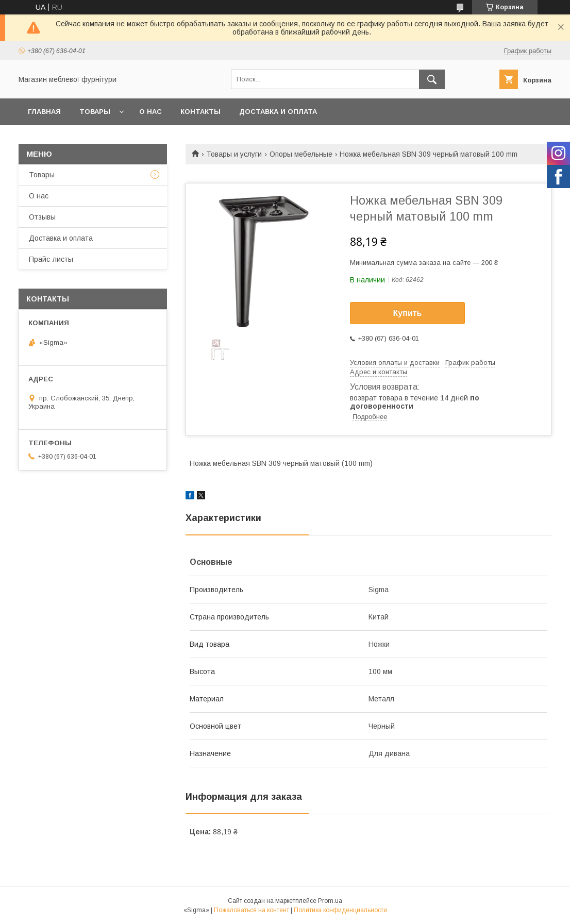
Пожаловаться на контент (252, 910)
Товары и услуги (234, 154)
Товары (95, 112)
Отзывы (42, 217)
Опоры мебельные (301, 154)
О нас (150, 112)
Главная (44, 112)
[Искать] (432, 79)
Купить (408, 313)
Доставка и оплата (278, 112)
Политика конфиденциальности (340, 910)
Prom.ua (330, 901)
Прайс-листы (51, 259)
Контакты (200, 112)
